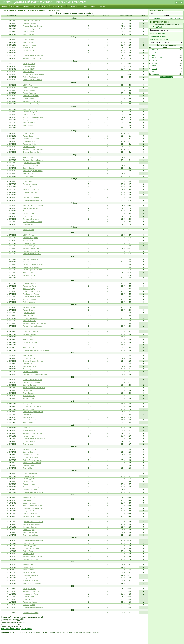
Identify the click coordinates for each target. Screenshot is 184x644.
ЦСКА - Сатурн (28, 133)
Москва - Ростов (29, 409)
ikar (153, 71)
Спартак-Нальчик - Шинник (33, 540)
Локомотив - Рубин (30, 144)
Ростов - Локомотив (30, 372)
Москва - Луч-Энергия (31, 88)
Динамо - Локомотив (30, 575)
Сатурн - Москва (29, 358)
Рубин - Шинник (29, 302)
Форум (93, 6)
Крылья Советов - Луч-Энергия (34, 323)
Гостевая (102, 6)
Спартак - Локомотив (31, 96)
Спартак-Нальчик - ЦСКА (32, 26)
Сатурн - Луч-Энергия (31, 578)
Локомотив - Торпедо (31, 548)
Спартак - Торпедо (30, 192)
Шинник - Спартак (30, 564)
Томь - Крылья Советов (32, 535)
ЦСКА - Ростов (28, 235)
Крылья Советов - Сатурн (32, 556)
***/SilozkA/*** (157, 58)
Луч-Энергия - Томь (30, 559)
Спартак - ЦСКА (29, 69)
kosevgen (155, 74)
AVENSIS (155, 61)
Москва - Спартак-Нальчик (33, 117)
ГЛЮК (154, 53)
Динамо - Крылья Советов (33, 508)
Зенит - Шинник (29, 348)
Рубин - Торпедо (29, 246)
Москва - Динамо (29, 299)
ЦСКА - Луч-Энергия (30, 331)
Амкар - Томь (28, 136)
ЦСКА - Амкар (28, 181)
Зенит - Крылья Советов (32, 463)
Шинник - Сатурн (29, 452)
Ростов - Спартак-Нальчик (33, 326)
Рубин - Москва (29, 195)
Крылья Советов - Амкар (32, 248)
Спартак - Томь (28, 597)
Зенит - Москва (28, 570)
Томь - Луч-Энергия (30, 208)
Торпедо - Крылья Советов (33, 120)
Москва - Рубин (29, 530)
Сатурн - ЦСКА (28, 511)
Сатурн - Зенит (28, 390)
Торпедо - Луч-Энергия (31, 516)
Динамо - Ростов (29, 128)
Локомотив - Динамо (30, 238)
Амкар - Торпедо (29, 431)
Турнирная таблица (158, 36)
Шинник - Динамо (29, 385)
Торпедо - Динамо (30, 334)
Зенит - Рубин (28, 216)
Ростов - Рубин (28, 398)
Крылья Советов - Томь (32, 190)
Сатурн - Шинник (29, 90)
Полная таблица (166, 77)
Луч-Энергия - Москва (31, 455)
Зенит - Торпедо (29, 289)
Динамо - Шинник (29, 23)
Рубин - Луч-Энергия (31, 77)
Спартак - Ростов (29, 337)
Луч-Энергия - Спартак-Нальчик (35, 374)
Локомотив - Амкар (30, 342)
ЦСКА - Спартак (29, 428)
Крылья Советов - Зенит (32, 101)
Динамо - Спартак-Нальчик (33, 522)
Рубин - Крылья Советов (32, 420)
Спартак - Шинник (30, 243)
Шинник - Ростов (29, 497)
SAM (153, 55)
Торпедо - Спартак (30, 527)
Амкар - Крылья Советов (32, 581)
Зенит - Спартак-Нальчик (32, 506)
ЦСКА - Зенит (28, 599)
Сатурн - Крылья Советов (32, 222)
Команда (26, 6)
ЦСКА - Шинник (29, 39)
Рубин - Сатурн (29, 339)
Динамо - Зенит (29, 313)
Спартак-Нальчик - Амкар (32, 297)
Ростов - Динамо (29, 479)
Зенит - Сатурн (28, 34)
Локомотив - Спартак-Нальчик (34, 74)
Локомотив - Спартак (31, 457)
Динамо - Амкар (29, 465)
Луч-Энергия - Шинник (31, 197)
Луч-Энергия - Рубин (31, 613)
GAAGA (154, 63)
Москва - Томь (28, 345)
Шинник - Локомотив (30, 259)
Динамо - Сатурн (29, 66)
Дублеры (36, 6)
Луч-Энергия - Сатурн (31, 251)
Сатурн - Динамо (29, 441)
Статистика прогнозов (159, 39)
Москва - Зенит (28, 240)
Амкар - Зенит (28, 48)
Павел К (155, 50)
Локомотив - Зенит (30, 184)
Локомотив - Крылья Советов (34, 29)
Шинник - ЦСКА (29, 417)
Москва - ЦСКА (28, 214)
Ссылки (85, 6)
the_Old (154, 69)
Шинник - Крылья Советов (33, 171)
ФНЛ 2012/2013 (156, 27)
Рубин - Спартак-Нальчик (32, 460)
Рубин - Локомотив (30, 514)
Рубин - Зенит (28, 551)
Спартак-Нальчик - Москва (33, 492)
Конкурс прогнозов (58, 6)
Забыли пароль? (175, 18)
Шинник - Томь (28, 72)
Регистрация (158, 18)
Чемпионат (15, 6)
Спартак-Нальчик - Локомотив (34, 439)
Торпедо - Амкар (29, 64)
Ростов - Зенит (28, 436)
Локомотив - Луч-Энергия (32, 406)
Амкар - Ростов (28, 211)
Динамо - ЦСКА (29, 364)
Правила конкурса (158, 33)
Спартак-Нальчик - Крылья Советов (36, 350)
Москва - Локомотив (30, 165)
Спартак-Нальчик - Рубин (32, 104)
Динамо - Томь (28, 415)
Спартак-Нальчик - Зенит (32, 152)
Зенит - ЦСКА (28, 273)
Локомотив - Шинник (30, 602)
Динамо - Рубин (29, 278)
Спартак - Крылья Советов (33, 361)
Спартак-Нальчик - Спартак (33, 56)
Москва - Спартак (29, 503)
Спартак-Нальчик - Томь (32, 254)
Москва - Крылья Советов (32, 80)
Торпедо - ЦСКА (29, 307)
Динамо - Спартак (30, 224)
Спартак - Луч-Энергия (31, 21)
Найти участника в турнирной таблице (16, 629)
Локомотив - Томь (29, 286)
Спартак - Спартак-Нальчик (33, 412)
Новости (5, 6)
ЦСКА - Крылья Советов (32, 291)
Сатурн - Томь (28, 481)
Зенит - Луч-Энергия (30, 109)
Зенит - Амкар (28, 423)
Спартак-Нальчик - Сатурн (33, 607)
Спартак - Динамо (30, 546)
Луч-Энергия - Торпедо (31, 139)
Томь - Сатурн (28, 125)
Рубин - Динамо (29, 605)
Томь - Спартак (28, 262)
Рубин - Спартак (29, 115)
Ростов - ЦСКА (28, 567)
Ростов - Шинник (29, 147)
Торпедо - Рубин (29, 573)
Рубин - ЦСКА (28, 157)
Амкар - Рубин (28, 369)
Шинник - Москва (29, 321)
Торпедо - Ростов (29, 449)
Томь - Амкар (28, 500)
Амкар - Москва (29, 396)
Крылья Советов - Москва (32, 433)
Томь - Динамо (28, 42)
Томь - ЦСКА (28, 468)
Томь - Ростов (28, 173)
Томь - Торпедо (29, 393)
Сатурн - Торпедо (29, 45)
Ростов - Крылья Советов (32, 270)
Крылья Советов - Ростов (32, 591)
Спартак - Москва (29, 141)
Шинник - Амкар (29, 123)
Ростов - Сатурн (29, 187)
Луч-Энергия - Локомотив (32, 53)
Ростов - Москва (29, 50)
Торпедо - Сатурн (29, 404)
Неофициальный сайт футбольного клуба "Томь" (44, 2)
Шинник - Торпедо (30, 366)
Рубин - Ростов (28, 32)
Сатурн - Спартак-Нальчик (33, 264)
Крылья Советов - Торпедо (33, 487)
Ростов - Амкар (28, 554)
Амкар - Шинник (29, 484)
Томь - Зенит (28, 356)
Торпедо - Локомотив (31, 219)
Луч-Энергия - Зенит (30, 490)
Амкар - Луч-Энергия (31, 267)
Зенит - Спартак (29, 168)
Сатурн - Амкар (29, 176)
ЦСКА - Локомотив (30, 473)
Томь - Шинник (28, 444)
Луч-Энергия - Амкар (31, 594)
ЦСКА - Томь (28, 85)
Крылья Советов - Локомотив (34, 388)
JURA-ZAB (156, 66)
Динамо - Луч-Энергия (31, 163)
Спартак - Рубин (29, 476)
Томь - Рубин (28, 315)
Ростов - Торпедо (29, 93)
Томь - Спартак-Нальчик (32, 583)
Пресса (45, 6)
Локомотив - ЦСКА (30, 112)
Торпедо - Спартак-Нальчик (33, 160)
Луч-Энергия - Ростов (31, 294)
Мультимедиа (73, 6)
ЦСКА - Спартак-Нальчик (32, 380)
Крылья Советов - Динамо (33, 149)
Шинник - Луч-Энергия (31, 524)
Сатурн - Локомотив (30, 318)
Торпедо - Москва (29, 275)
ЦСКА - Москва (28, 543)
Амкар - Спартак (29, 310)
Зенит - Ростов (28, 230)
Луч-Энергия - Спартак (31, 382)
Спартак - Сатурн (29, 283)
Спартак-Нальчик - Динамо (33, 200)
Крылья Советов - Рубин (32, 58)
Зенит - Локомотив (30, 532)
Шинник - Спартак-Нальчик (33, 206)
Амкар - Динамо (29, 98)
